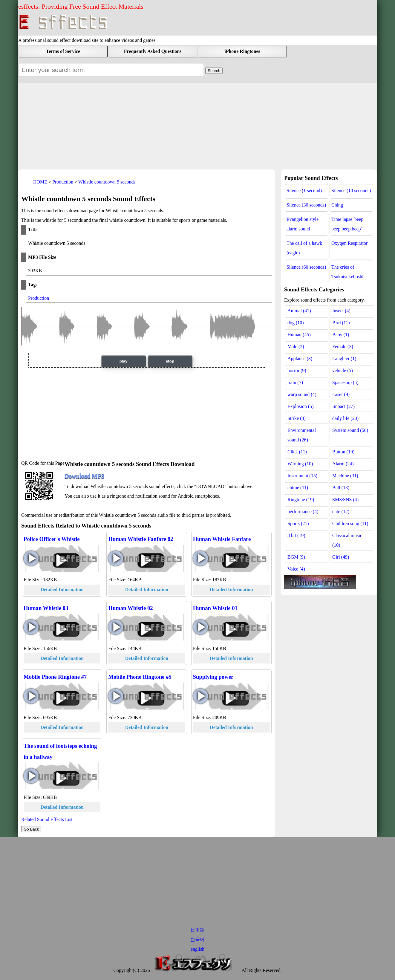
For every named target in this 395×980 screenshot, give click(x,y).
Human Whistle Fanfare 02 (141, 539)
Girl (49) (341, 557)
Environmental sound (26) (302, 435)
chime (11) (298, 488)
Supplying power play (200, 696)
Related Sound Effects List (47, 819)
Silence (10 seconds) (351, 191)
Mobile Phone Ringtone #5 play (116, 696)
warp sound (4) (302, 394)
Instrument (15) (302, 476)
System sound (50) (350, 430)
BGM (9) (296, 557)
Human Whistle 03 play (31, 627)
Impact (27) (343, 406)
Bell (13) (341, 488)
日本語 (197, 930)
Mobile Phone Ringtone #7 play (31, 696)
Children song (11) (350, 523)
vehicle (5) (343, 370)
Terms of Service (63, 51)
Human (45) (299, 335)
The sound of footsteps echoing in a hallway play (31, 776)
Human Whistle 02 (130, 608)
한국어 (197, 940)
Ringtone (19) (301, 500)
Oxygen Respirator (349, 243)
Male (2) (296, 347)
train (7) (295, 382)
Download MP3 (84, 476)
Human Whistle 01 (215, 608)
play (124, 361)
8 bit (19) (296, 535)
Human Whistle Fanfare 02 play (116, 558)
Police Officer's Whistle (52, 539)
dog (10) (296, 323)
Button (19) (343, 452)
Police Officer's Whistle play (31, 558)
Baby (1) (341, 335)
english (197, 949)
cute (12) (341, 512)
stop (170, 361)
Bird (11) (341, 323)
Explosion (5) (301, 406)
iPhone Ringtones (242, 51)
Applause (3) (300, 358)
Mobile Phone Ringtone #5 (140, 677)
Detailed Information (62, 590)
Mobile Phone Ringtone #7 (55, 677)
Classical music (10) (347, 540)
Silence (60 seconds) (306, 267)
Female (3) (343, 347)
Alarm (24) (343, 464)
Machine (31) (345, 476)
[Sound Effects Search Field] (214, 71)
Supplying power (213, 677)
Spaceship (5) (345, 382)
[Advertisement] (197, 125)
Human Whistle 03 (46, 608)
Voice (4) (296, 569)
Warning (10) (300, 464)
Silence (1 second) (304, 191)
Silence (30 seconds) (306, 205)
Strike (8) (297, 418)
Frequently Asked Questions (153, 51)
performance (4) (303, 512)
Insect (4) (341, 311)
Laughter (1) (344, 358)
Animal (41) (299, 311)
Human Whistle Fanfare (222, 539)
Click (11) (297, 452)
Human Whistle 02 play (116, 627)
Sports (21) (298, 523)
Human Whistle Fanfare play (200, 558)
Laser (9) (341, 394)
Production (39, 298)
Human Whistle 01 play (200, 627)
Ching (337, 205)
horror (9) (297, 370)
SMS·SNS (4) (345, 500)
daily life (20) (345, 418)
